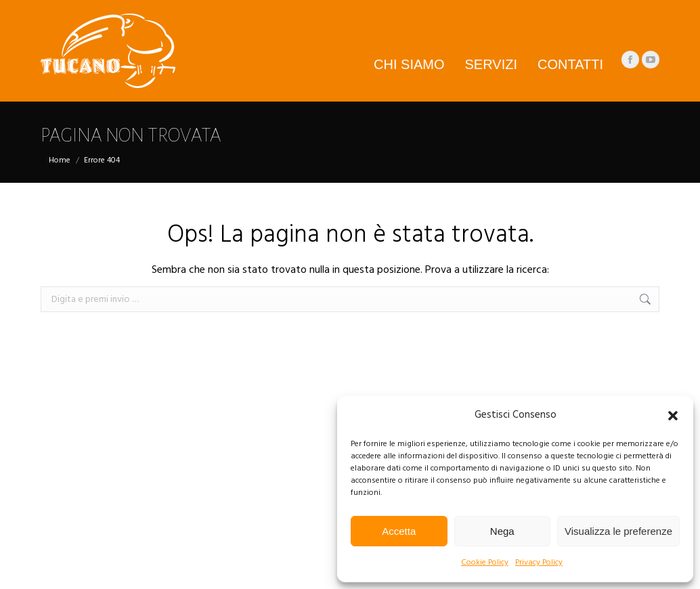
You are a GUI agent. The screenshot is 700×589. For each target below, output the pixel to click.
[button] (673, 416)
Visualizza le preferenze (618, 531)
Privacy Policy (539, 563)
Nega (502, 531)
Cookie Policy (485, 563)
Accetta (399, 531)
